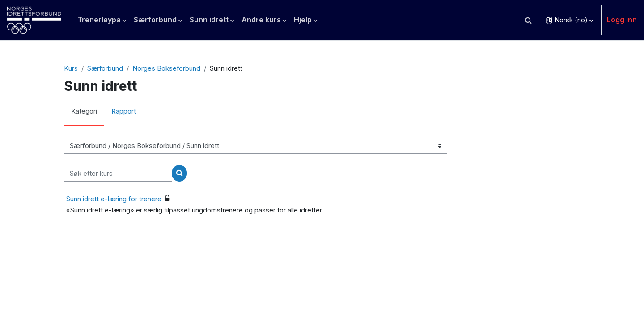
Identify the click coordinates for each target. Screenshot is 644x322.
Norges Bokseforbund (167, 69)
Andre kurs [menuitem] (261, 20)
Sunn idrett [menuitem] (209, 20)
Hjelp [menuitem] (303, 20)
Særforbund (105, 69)
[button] (528, 20)
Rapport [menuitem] (124, 112)
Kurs (71, 69)
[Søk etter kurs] (118, 174)
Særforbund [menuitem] (155, 20)
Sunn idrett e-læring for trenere (114, 199)
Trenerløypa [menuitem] (99, 20)
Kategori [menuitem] (84, 112)
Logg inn (622, 20)
